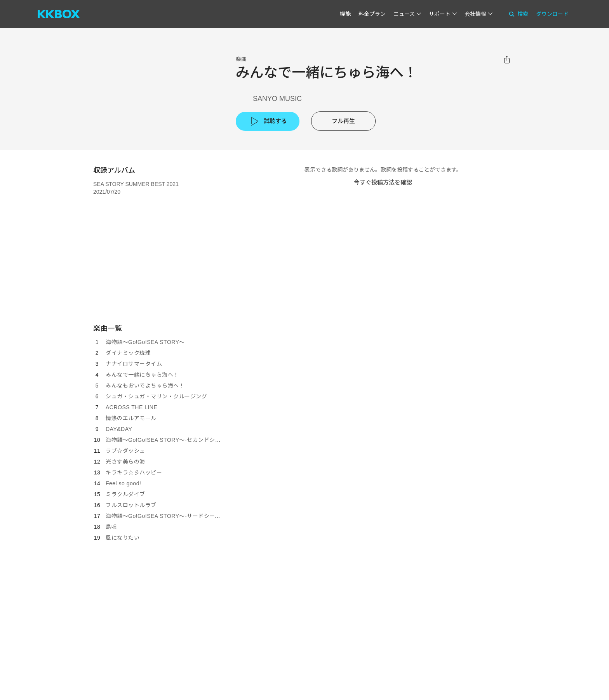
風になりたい (123, 538)
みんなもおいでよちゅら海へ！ (145, 386)
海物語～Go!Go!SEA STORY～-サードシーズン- (167, 516)
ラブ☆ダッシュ (125, 451)
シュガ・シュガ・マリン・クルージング (156, 396)
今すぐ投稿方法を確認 (383, 182)
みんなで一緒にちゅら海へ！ (142, 375)
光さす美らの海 (125, 462)
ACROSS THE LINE (131, 407)
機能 (345, 14)
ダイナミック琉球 (128, 353)
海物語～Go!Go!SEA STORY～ (145, 342)
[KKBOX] (59, 14)
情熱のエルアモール (131, 418)
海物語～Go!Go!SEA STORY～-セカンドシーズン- (170, 440)
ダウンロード (552, 14)
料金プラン (372, 14)
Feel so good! (123, 483)
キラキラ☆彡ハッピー (134, 472)
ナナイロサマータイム (134, 364)
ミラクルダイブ (125, 494)
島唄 (111, 527)
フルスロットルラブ (131, 505)
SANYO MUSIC (277, 99)
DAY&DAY (119, 429)
